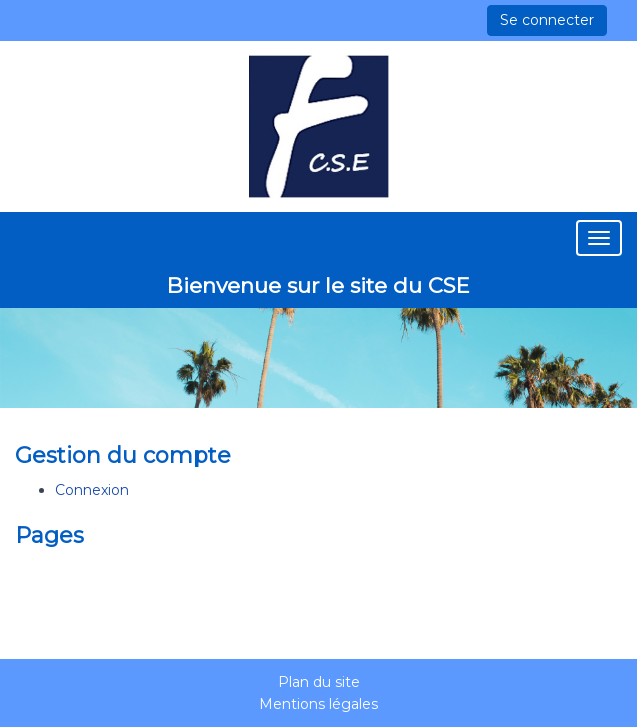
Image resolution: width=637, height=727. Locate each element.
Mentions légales (318, 704)
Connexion (92, 490)
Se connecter (547, 20)
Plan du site (319, 682)
